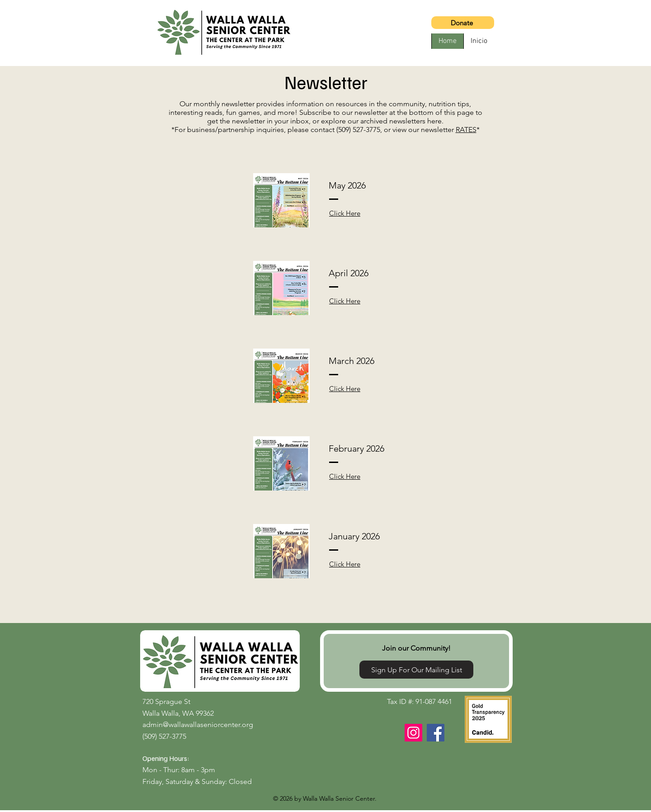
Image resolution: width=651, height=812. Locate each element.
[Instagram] (413, 733)
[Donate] (463, 23)
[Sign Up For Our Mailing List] (416, 670)
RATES (466, 130)
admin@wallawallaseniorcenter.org (198, 725)
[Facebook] (436, 733)
